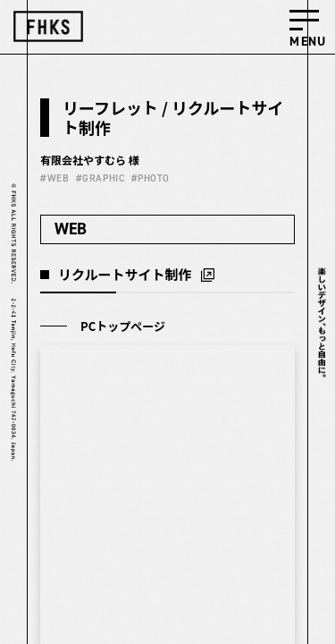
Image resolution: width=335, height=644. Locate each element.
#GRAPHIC (100, 178)
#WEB (54, 178)
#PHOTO (151, 178)
